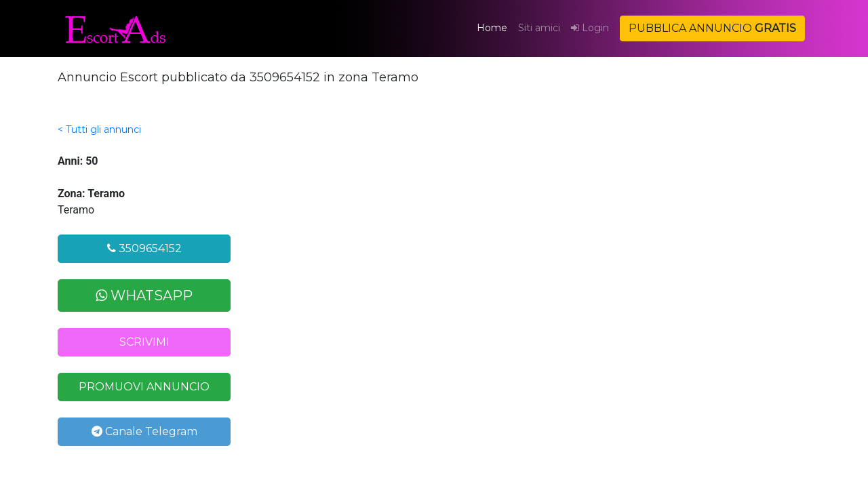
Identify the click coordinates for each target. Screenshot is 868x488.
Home (495, 27)
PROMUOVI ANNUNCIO (144, 387)
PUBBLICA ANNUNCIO (712, 28)
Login (590, 28)
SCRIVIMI (144, 342)
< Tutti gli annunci (99, 129)
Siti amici (539, 28)
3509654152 (144, 248)
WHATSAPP (144, 296)
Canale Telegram (144, 431)
